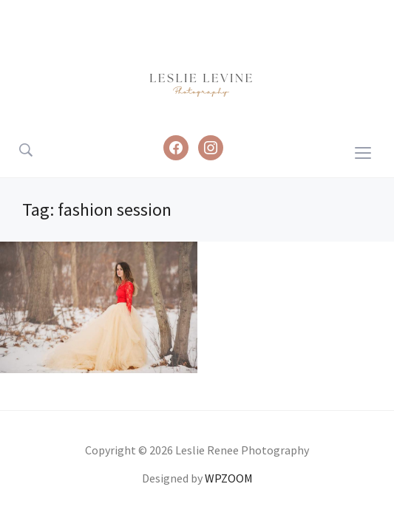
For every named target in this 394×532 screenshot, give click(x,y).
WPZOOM (229, 478)
